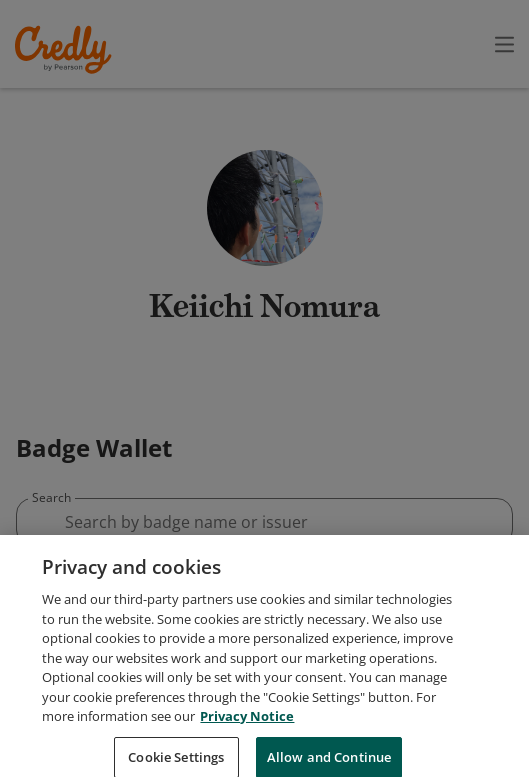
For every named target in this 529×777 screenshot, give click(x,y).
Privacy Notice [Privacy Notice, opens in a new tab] (247, 758)
